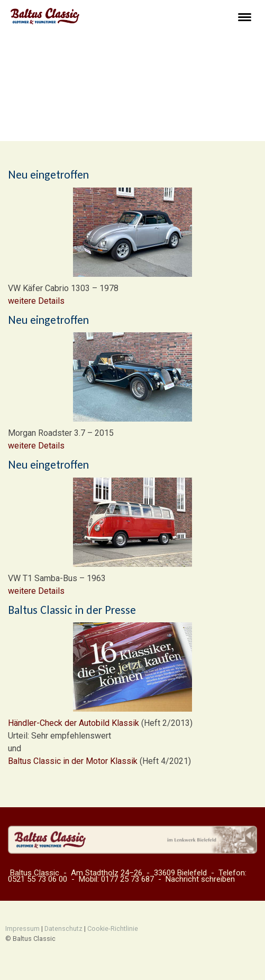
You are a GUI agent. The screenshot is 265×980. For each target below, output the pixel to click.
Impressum (22, 928)
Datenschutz (63, 928)
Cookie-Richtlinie (113, 928)
